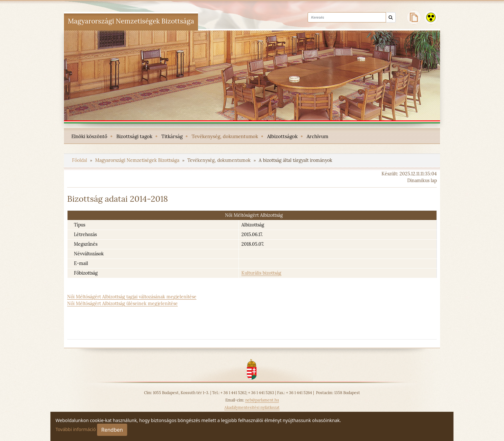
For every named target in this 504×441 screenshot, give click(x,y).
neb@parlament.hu (262, 400)
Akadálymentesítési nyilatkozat (252, 407)
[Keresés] (391, 18)
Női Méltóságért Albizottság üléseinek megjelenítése (122, 304)
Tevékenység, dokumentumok (220, 160)
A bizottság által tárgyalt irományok (296, 160)
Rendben (112, 430)
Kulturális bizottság (261, 273)
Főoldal (80, 160)
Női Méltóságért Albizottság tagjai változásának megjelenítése (132, 297)
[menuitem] (89, 136)
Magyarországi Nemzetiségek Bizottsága (138, 160)
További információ (76, 429)
